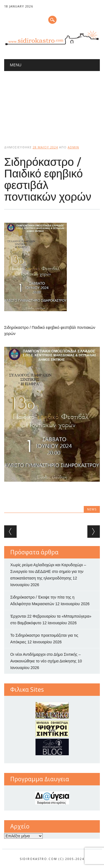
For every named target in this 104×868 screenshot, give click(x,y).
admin (73, 147)
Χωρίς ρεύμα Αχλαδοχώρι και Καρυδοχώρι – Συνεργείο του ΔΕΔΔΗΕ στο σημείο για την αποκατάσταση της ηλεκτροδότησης (48, 571)
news (92, 509)
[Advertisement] (52, 103)
